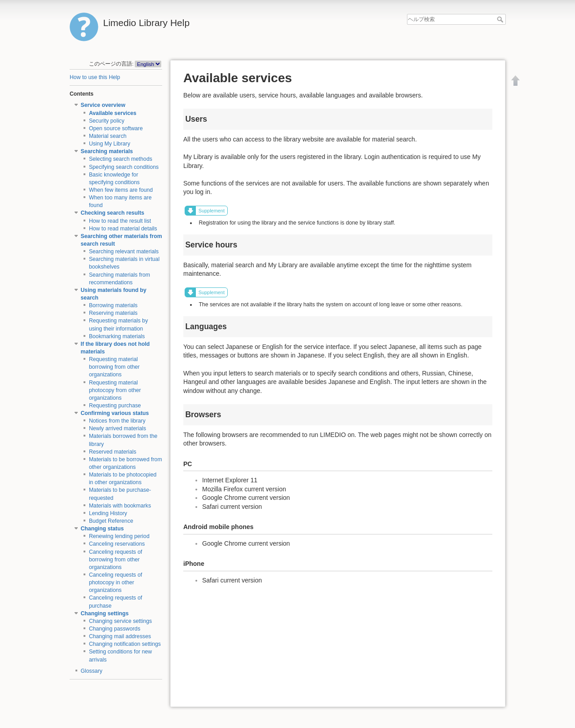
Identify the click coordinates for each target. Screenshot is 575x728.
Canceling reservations (117, 544)
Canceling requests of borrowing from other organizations (116, 560)
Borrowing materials (113, 305)
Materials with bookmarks (120, 506)
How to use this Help (95, 77)
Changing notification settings (125, 644)
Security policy (107, 121)
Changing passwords (115, 629)
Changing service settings (120, 621)
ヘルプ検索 (501, 19)
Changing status (102, 529)
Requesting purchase (115, 406)
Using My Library (110, 144)
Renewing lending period (119, 536)
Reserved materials (113, 452)
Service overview (103, 105)
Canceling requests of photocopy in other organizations (116, 582)
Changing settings (105, 613)
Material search (108, 136)
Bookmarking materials (117, 336)
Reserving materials (113, 313)
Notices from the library (117, 421)
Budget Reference (111, 521)
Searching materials (107, 151)
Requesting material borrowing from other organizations (114, 367)
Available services (113, 113)
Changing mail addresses (120, 636)
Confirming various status (115, 413)
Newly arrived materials (117, 428)
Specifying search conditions (124, 167)
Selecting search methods (121, 159)
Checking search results (113, 213)
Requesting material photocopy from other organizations (115, 390)
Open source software (116, 128)
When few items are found (121, 190)
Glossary (92, 671)
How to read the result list (120, 221)
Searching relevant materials (124, 251)
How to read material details (123, 229)
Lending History (108, 513)
